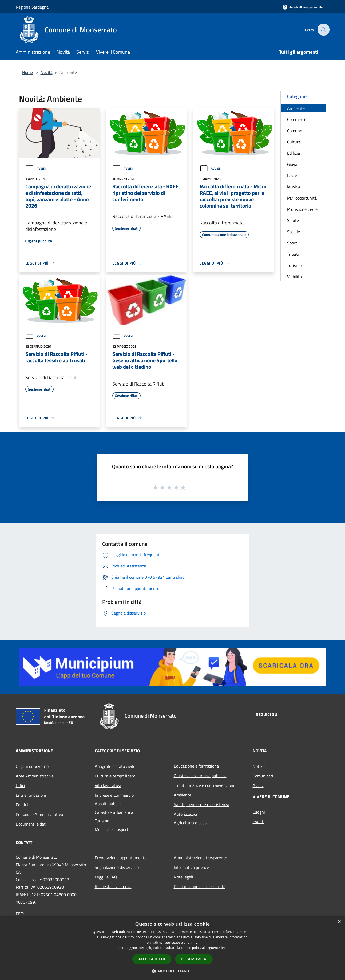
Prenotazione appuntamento (121, 858)
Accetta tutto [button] (152, 959)
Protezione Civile (302, 209)
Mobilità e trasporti (112, 829)
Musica (294, 187)
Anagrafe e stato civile (115, 766)
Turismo (294, 265)
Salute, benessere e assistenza (201, 804)
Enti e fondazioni (31, 795)
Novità (47, 72)
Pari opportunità (302, 198)
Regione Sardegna (32, 7)
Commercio (297, 119)
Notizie (259, 766)
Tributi (293, 254)
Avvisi (35, 168)
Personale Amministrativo (39, 814)
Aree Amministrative (35, 776)
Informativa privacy (191, 867)
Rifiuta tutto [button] (194, 959)
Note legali (183, 877)
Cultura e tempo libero (115, 776)
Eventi (259, 822)
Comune (295, 131)
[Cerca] (323, 30)
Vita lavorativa (108, 785)
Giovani (294, 164)
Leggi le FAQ (106, 877)
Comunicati (263, 776)
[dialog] (172, 948)
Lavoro (293, 176)
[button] (173, 971)
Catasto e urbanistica (114, 812)
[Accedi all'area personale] (303, 7)
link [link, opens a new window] (224, 948)
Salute (293, 220)
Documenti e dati (31, 824)
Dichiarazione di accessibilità (200, 886)
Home (27, 72)
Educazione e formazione (196, 766)
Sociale (294, 232)
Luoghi (259, 812)
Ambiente (296, 108)
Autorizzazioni (187, 814)
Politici (22, 805)
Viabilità (294, 277)
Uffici (20, 785)
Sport (292, 243)
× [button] (339, 922)
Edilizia (294, 153)
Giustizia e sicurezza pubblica (200, 776)
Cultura (294, 142)
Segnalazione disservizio (117, 867)
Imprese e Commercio (114, 795)
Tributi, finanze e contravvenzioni (204, 785)
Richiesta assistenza (113, 886)
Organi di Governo (32, 766)
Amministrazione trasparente (200, 858)
